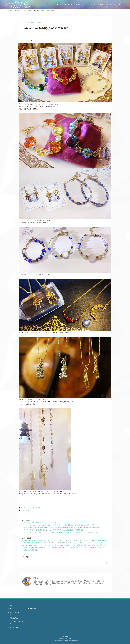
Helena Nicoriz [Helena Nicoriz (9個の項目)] (89, 543)
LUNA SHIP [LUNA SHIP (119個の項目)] (64, 540)
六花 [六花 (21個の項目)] (71, 543)
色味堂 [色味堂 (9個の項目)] (26, 545)
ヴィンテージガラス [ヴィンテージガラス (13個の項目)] (43, 545)
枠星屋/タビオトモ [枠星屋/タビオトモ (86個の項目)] (79, 540)
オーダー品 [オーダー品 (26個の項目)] (53, 545)
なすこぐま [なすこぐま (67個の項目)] (88, 540)
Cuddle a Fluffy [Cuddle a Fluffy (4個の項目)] (33, 545)
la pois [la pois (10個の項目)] (75, 543)
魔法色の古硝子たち (114, 4)
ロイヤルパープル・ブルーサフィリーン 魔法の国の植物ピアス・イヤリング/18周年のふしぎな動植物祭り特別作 (62, 532)
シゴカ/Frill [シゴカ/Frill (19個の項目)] (54, 543)
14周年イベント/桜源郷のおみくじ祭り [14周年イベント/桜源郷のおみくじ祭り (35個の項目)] (62, 548)
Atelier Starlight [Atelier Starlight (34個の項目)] (96, 540)
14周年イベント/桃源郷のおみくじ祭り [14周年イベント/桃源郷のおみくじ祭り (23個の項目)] (39, 548)
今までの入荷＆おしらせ (65, 4)
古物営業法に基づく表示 (65, 638)
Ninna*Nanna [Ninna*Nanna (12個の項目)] (81, 543)
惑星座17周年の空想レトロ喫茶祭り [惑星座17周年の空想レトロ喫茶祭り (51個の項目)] (73, 545)
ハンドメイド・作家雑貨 (96, 4)
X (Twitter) (32, 609)
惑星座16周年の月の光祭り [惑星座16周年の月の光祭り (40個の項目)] (91, 545)
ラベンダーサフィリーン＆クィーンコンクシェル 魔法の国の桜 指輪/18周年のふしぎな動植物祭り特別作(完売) (61, 528)
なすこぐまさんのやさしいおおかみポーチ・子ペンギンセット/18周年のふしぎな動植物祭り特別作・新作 (60, 525)
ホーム (52, 4)
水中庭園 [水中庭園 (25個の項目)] (40, 543)
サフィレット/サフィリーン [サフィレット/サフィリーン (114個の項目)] (52, 540)
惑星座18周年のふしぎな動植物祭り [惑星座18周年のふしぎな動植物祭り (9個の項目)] (33, 540)
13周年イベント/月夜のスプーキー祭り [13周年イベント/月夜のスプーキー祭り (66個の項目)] (86, 548)
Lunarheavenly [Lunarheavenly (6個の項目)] (97, 543)
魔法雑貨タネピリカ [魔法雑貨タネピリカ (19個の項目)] (64, 543)
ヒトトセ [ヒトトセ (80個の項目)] (70, 540)
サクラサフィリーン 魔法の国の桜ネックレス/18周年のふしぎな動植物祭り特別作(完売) (54, 530)
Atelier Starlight (25, 510)
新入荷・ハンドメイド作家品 (30, 508)
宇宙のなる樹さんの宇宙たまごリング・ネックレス (41, 523)
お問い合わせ (65, 637)
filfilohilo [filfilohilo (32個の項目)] (103, 540)
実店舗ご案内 (81, 4)
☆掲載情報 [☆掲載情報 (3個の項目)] (34, 550)
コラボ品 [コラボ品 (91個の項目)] (59, 545)
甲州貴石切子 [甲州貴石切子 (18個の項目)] (33, 543)
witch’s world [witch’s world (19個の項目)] (47, 543)
